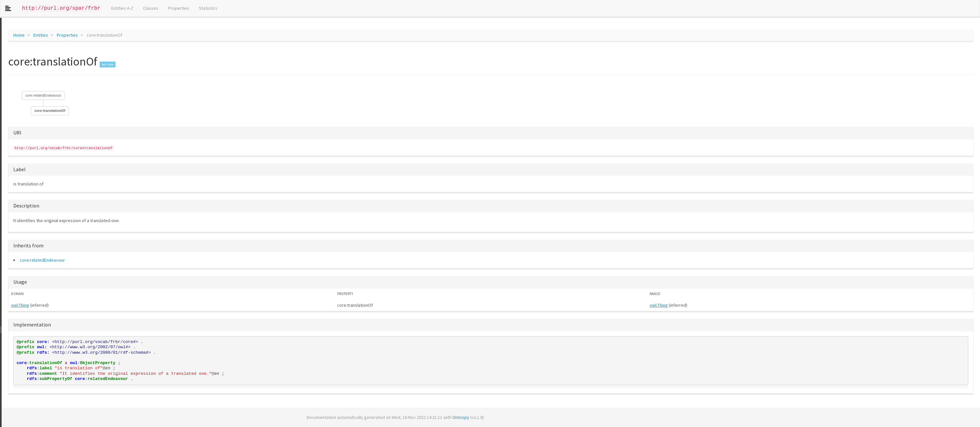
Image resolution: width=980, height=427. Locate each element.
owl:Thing (18, 305)
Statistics (208, 8)
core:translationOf (48, 111)
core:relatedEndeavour (42, 95)
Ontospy (459, 417)
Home (17, 35)
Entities (39, 35)
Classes (151, 8)
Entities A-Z (122, 8)
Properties (179, 8)
